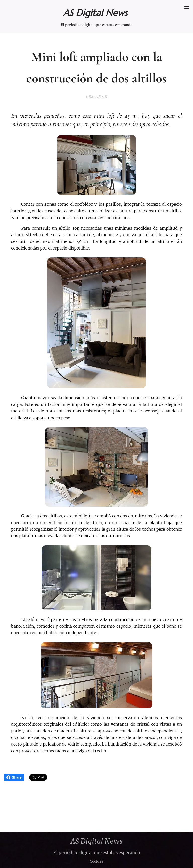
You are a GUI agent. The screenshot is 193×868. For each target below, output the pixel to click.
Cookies (97, 861)
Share (14, 777)
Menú (187, 7)
